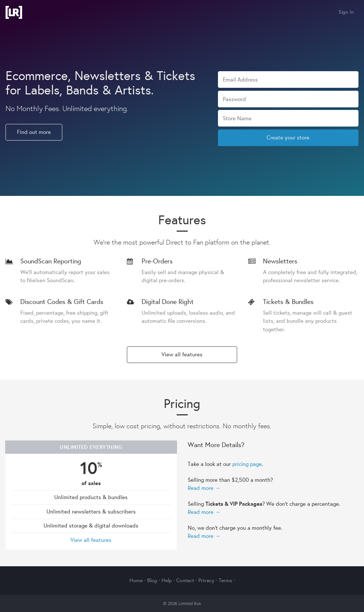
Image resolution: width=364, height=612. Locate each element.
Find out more (34, 132)
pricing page (247, 464)
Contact (185, 580)
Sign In (346, 12)
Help (167, 580)
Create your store (288, 137)
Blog (152, 580)
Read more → (204, 488)
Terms (225, 580)
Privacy (206, 580)
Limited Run (14, 12)
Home (136, 580)
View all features (182, 354)
